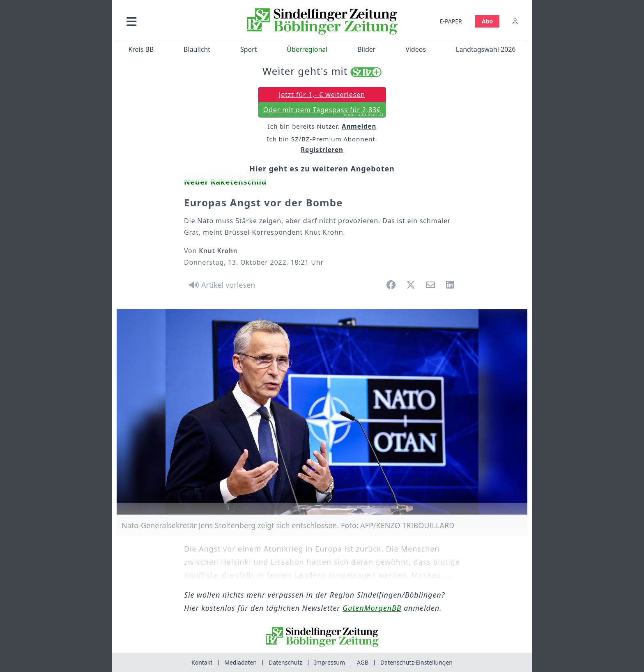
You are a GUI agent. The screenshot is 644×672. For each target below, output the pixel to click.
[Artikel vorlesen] (221, 285)
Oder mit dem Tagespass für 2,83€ (324, 111)
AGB (363, 662)
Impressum (330, 662)
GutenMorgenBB (372, 608)
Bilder (366, 49)
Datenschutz (285, 662)
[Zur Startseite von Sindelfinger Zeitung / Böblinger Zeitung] (322, 21)
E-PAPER (451, 21)
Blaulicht (197, 49)
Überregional (307, 49)
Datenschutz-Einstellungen (416, 662)
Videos (416, 49)
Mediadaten (240, 662)
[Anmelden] (515, 21)
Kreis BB (141, 49)
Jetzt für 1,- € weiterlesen (322, 95)
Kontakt (202, 662)
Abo (487, 21)
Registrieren (322, 150)
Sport (249, 49)
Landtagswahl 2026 (486, 49)
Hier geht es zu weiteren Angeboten (322, 169)
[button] (175, 21)
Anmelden (359, 126)
